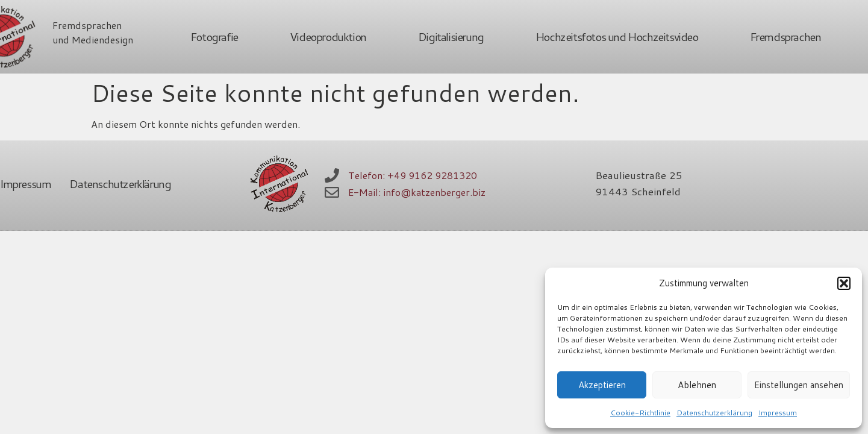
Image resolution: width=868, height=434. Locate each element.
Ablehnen (697, 385)
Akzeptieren (602, 385)
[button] (844, 283)
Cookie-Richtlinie (640, 413)
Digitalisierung (451, 36)
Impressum (778, 413)
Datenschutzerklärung (714, 413)
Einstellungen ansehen (799, 385)
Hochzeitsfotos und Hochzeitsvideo (617, 36)
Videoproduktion (328, 36)
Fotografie (214, 36)
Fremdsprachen (785, 36)
